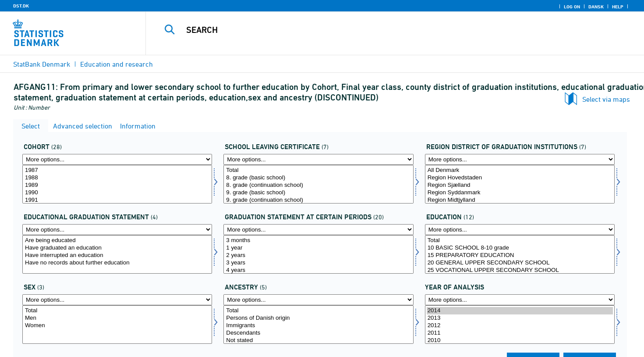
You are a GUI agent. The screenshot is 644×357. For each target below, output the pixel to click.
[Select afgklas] (318, 184)
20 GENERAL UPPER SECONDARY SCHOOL (520, 263)
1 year (318, 248)
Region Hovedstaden (520, 178)
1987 (117, 170)
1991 (117, 200)
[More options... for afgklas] (318, 159)
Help (618, 7)
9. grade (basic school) (318, 193)
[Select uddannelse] (520, 254)
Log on (572, 7)
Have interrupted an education (117, 255)
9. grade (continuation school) (318, 200)
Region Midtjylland (520, 200)
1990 (117, 193)
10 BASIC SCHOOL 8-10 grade (520, 248)
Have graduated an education (117, 248)
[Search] (379, 30)
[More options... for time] (520, 300)
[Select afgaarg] (117, 184)
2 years (318, 255)
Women (117, 326)
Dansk (596, 7)
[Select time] (520, 325)
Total (318, 170)
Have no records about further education (117, 263)
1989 (117, 185)
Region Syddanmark (520, 193)
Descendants (318, 333)
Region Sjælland (520, 185)
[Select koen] (117, 325)
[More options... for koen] (117, 300)
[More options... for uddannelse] (520, 230)
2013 (520, 318)
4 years (318, 270)
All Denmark (520, 170)
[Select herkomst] (318, 325)
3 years (318, 263)
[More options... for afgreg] (520, 159)
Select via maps (606, 99)
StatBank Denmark (42, 64)
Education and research (117, 64)
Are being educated (117, 241)
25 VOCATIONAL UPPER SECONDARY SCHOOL (520, 270)
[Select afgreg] (520, 184)
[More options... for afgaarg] (117, 159)
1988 (117, 178)
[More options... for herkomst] (318, 300)
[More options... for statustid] (318, 230)
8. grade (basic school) (318, 178)
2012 (520, 326)
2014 (520, 311)
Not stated (318, 341)
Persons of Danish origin (318, 318)
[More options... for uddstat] (117, 230)
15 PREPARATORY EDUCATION (520, 255)
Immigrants (318, 326)
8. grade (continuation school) (318, 185)
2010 (520, 341)
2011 (520, 333)
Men (117, 318)
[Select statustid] (318, 254)
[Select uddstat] (117, 254)
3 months (318, 241)
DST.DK (21, 6)
